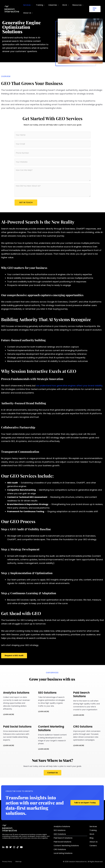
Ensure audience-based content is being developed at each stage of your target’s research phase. (52, 735)
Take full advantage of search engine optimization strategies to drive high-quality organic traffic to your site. (52, 699)
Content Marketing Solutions (66, 846)
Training (39, 5)
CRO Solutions (60, 849)
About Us (27, 13)
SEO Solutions (60, 830)
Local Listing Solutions (63, 853)
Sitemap (18, 862)
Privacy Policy (7, 862)
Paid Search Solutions (63, 838)
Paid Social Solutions (62, 842)
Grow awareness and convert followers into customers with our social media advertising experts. (17, 733)
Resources (76, 5)
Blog (91, 838)
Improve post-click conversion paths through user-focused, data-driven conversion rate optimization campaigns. (88, 733)
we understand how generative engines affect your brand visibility (69, 386)
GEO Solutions (60, 834)
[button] (95, 9)
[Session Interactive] (12, 9)
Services (27, 5)
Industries (52, 5)
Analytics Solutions (62, 826)
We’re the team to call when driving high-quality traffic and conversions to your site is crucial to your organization (88, 701)
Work (64, 5)
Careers (93, 846)
